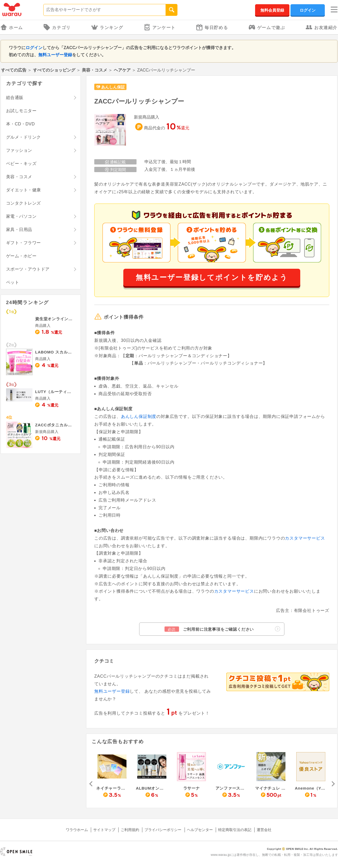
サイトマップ (104, 830)
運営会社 (264, 830)
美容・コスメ (95, 70)
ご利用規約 (130, 830)
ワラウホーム (77, 830)
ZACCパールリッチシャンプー (139, 101)
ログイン (308, 10)
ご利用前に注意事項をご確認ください (222, 629)
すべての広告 (14, 70)
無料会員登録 (272, 10)
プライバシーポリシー (163, 830)
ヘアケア (122, 70)
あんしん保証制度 (139, 416)
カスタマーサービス (305, 538)
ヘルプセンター (200, 830)
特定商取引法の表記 (235, 830)
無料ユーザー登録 (55, 55)
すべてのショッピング (54, 70)
